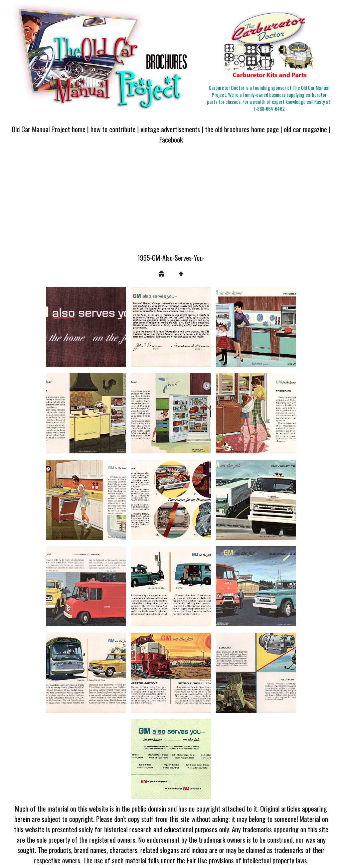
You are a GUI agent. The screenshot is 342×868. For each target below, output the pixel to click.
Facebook (171, 139)
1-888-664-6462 (269, 109)
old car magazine (305, 129)
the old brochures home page (242, 129)
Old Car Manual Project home (49, 129)
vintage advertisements (170, 129)
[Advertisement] (171, 203)
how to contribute (113, 129)
